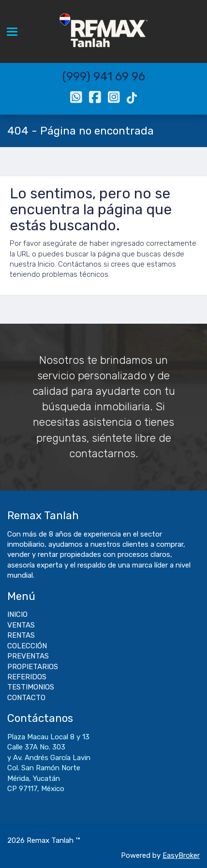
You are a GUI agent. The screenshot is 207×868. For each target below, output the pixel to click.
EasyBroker (181, 855)
